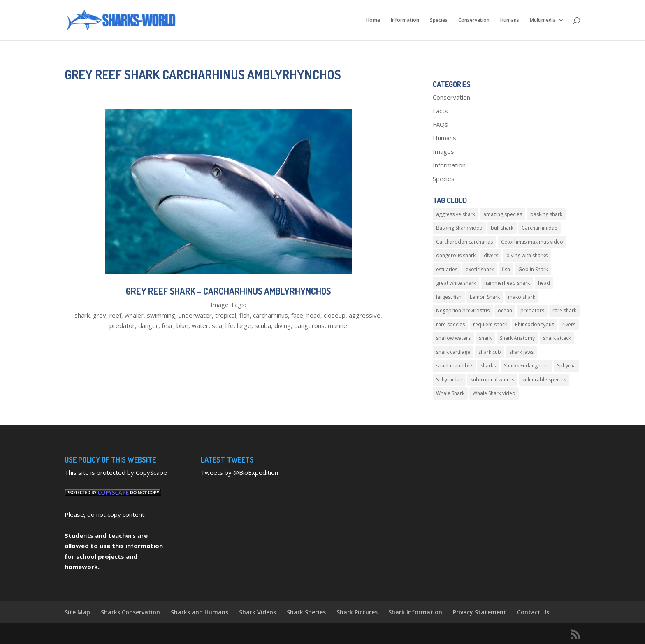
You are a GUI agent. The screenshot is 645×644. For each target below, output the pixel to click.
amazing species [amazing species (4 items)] (503, 214)
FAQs (440, 124)
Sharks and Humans (200, 612)
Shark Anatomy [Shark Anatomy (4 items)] (517, 338)
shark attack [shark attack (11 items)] (557, 338)
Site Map (77, 612)
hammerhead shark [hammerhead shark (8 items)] (507, 283)
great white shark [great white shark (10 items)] (456, 283)
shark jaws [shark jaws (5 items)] (521, 352)
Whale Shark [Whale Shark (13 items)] (450, 393)
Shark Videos (258, 612)
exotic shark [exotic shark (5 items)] (480, 269)
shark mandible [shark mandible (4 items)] (454, 366)
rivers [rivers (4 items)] (569, 324)
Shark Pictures (357, 612)
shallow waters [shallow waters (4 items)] (453, 338)
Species (439, 20)
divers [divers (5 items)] (491, 255)
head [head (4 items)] (544, 283)
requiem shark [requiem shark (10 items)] (490, 324)
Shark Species (306, 612)
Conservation (474, 20)
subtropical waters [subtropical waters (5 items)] (492, 380)
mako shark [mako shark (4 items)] (522, 297)
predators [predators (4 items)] (532, 310)
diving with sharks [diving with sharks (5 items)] (527, 255)
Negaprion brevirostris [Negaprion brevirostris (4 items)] (463, 310)
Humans (510, 20)
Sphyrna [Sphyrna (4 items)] (566, 366)
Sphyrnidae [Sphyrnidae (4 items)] (449, 380)
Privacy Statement (480, 612)
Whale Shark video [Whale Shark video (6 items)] (494, 393)
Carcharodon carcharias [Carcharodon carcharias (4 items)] (464, 242)
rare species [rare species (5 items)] (450, 324)
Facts (440, 111)
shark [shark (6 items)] (485, 338)
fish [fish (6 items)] (506, 269)
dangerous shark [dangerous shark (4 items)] (456, 255)
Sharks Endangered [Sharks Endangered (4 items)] (526, 366)
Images (443, 151)
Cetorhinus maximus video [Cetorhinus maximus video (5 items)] (532, 242)
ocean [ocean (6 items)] (505, 310)
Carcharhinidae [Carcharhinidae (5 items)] (539, 228)
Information (405, 20)
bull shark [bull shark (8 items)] (502, 228)
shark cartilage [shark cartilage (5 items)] (453, 352)
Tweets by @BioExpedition (239, 472)
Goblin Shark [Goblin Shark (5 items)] (533, 269)
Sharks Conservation (130, 612)
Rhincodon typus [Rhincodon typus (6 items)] (535, 324)
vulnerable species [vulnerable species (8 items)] (544, 380)
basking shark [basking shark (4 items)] (546, 214)
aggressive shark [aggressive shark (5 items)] (456, 214)
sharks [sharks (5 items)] (488, 366)
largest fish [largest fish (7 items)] (449, 297)
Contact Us (533, 612)
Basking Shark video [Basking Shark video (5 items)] (459, 228)
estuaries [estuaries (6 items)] (447, 269)
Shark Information (415, 612)
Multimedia (543, 20)
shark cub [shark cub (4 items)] (490, 352)
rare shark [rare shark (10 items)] (564, 310)
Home (373, 20)
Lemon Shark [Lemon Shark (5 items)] (485, 297)
